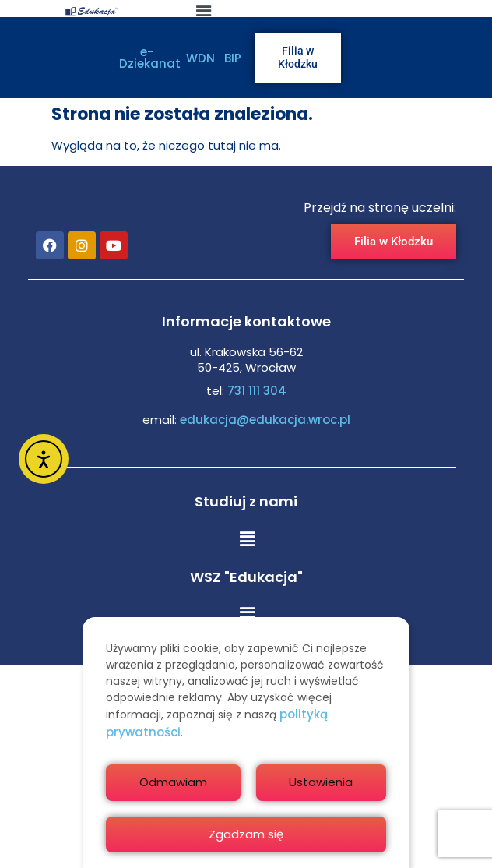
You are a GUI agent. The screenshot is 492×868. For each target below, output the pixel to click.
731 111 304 (257, 391)
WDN (200, 58)
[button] (247, 539)
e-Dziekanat (150, 58)
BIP (233, 58)
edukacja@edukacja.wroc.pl (264, 420)
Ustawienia (321, 782)
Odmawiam (173, 782)
